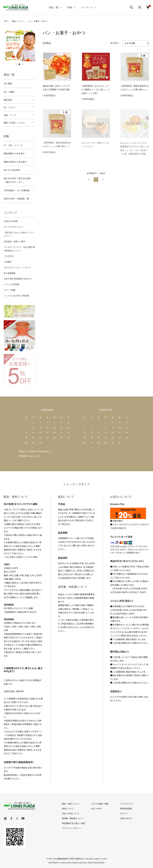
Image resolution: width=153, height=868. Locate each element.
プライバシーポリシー (72, 828)
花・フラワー (10, 107)
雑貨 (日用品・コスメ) (14, 123)
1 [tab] (16, 64)
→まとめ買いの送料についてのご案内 (21, 557)
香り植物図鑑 (10, 273)
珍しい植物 (9, 92)
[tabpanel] (19, 46)
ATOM (99, 808)
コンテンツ (87, 7)
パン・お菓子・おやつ (38, 21)
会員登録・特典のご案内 (14, 242)
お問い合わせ (126, 818)
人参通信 (8, 262)
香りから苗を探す (12, 170)
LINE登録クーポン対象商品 (17, 190)
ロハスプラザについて (13, 227)
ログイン (124, 813)
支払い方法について (71, 813)
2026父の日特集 (11, 221)
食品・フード (18, 21)
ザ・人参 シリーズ (13, 145)
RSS (93, 808)
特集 (70, 7)
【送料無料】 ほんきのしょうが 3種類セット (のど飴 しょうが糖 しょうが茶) (96, 90)
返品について (68, 808)
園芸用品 (8, 100)
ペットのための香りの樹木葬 (16, 296)
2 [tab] (19, 64)
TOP (6, 21)
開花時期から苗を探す (14, 153)
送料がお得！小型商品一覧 (16, 199)
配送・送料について (71, 804)
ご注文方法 (9, 256)
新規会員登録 (126, 808)
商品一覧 (54, 7)
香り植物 (8, 84)
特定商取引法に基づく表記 (74, 823)
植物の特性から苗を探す (15, 162)
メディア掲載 (10, 290)
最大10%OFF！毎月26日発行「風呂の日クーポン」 (17, 180)
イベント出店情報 (12, 284)
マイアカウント (127, 804)
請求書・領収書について (73, 818)
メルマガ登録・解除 (100, 804)
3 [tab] (23, 64)
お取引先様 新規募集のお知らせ (18, 279)
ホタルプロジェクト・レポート (17, 267)
